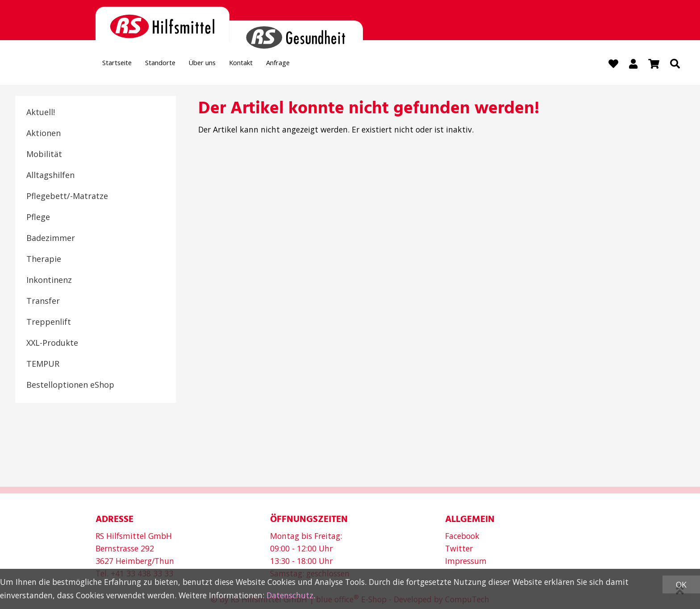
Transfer (43, 302)
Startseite (122, 65)
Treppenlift (49, 323)
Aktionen (44, 134)
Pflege (38, 218)
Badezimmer (51, 239)
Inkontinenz (49, 281)
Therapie (44, 260)
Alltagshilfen (50, 176)
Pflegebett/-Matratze (67, 197)
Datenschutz (290, 595)
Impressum (466, 561)
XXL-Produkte (52, 344)
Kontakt (272, 65)
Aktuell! (41, 113)
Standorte (174, 65)
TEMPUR (43, 365)
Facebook (462, 536)
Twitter (459, 549)
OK (681, 584)
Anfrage (317, 65)
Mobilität (44, 155)
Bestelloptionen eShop (70, 386)
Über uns (225, 65)
